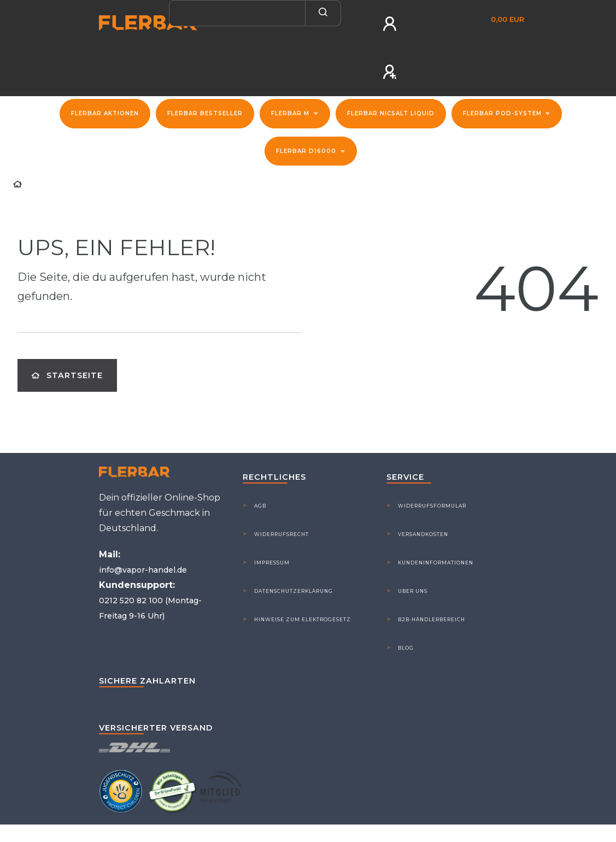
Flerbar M (291, 113)
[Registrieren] (391, 72)
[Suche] (323, 13)
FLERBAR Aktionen (105, 113)
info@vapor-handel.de (143, 570)
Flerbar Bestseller (205, 113)
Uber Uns (413, 591)
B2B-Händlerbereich (432, 619)
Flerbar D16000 (307, 151)
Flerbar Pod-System (503, 113)
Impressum (272, 563)
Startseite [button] (67, 375)
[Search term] (237, 13)
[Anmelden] (391, 24)
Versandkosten (423, 534)
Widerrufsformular (432, 506)
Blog (406, 648)
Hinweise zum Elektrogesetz (303, 619)
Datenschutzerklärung (294, 591)
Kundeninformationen (436, 563)
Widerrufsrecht (281, 534)
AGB (260, 506)
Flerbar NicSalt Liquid (391, 113)
